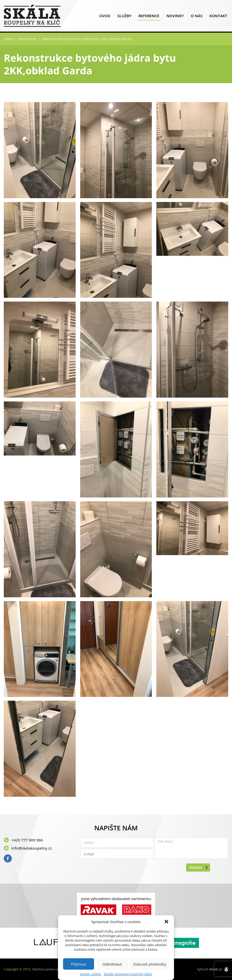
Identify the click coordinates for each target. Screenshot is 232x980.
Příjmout (79, 964)
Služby (124, 17)
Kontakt (218, 17)
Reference (149, 17)
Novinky (175, 17)
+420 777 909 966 (27, 840)
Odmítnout (112, 964)
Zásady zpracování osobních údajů (128, 974)
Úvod (105, 17)
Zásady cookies (91, 974)
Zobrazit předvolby (150, 964)
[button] (166, 922)
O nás (196, 17)
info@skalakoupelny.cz (32, 848)
